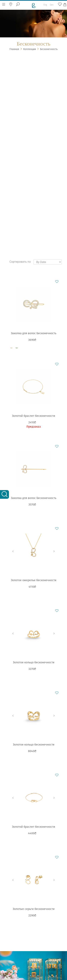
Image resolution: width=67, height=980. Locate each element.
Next (54, 551)
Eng (45, 5)
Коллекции (30, 49)
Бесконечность (49, 49)
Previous (13, 551)
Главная (14, 49)
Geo (52, 5)
